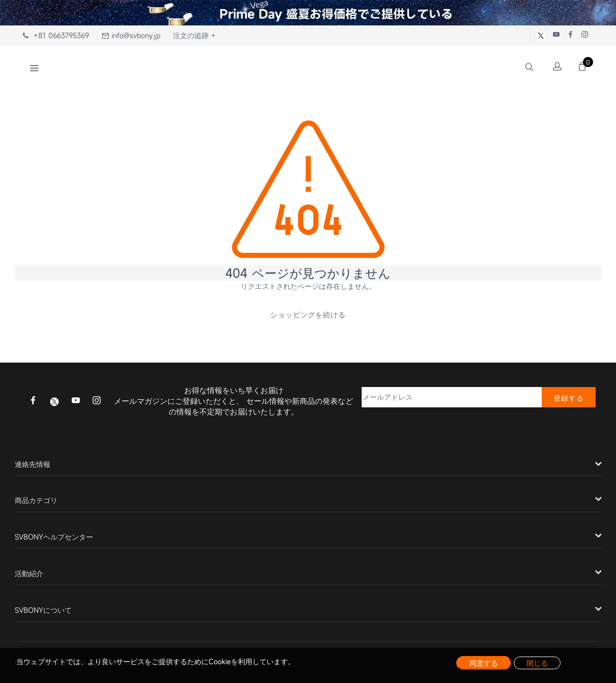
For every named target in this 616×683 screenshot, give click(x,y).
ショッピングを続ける (308, 315)
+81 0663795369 (56, 35)
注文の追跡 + (194, 35)
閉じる (537, 663)
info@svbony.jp (131, 35)
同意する (484, 663)
